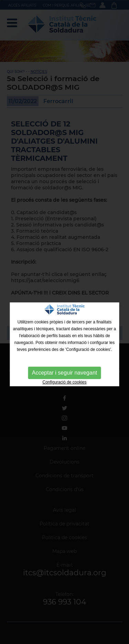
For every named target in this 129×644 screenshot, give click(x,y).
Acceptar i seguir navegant (64, 373)
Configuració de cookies (64, 382)
